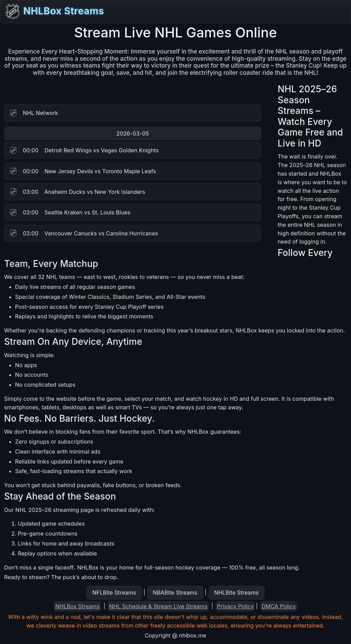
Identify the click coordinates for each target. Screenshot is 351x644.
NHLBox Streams (54, 12)
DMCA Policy (279, 606)
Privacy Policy (235, 606)
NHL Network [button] (34, 113)
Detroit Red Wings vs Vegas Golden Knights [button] (84, 150)
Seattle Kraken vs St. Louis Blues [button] (70, 212)
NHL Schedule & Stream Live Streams (159, 606)
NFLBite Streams (114, 593)
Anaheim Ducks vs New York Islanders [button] (78, 192)
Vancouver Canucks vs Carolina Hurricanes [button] (84, 233)
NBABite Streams (175, 593)
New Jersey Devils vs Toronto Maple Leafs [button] (83, 171)
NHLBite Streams (237, 593)
